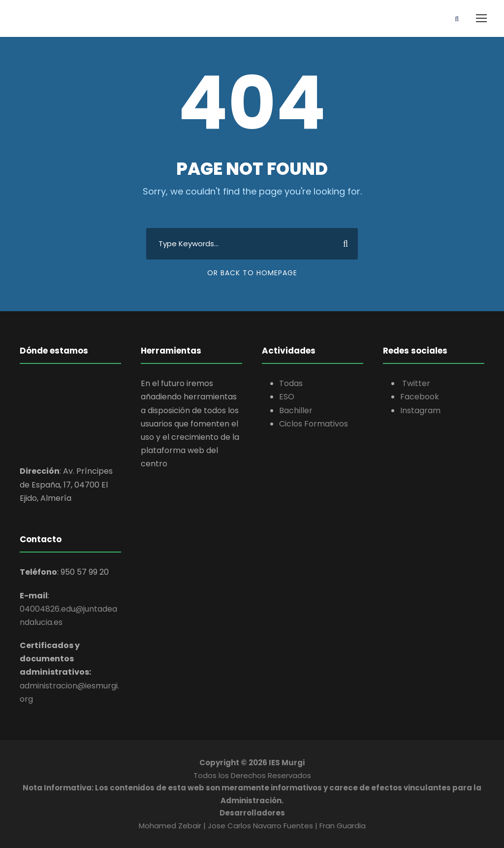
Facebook (420, 397)
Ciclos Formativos (314, 424)
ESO (287, 397)
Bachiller (296, 410)
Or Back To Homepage (252, 273)
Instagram (420, 410)
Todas (291, 383)
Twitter (415, 383)
